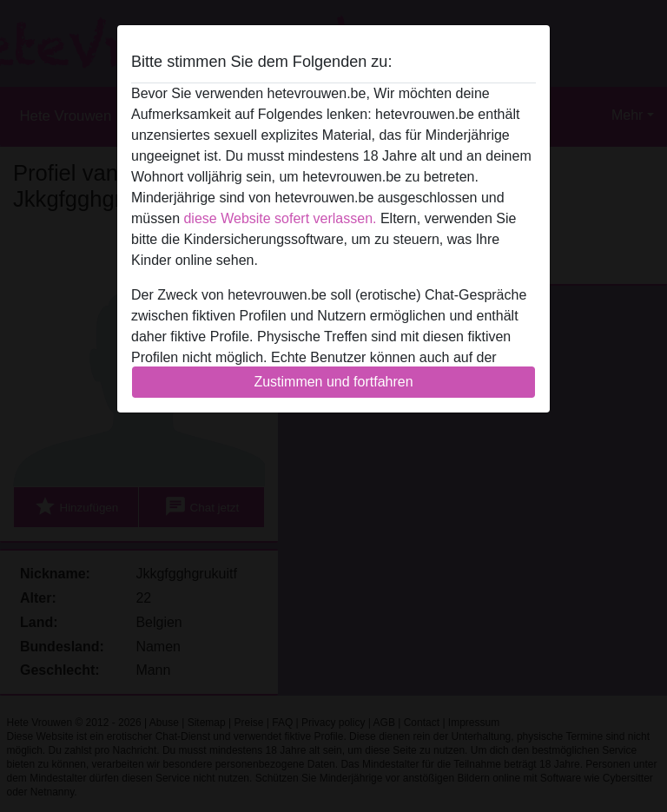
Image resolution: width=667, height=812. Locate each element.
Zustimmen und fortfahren (333, 382)
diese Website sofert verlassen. (280, 218)
